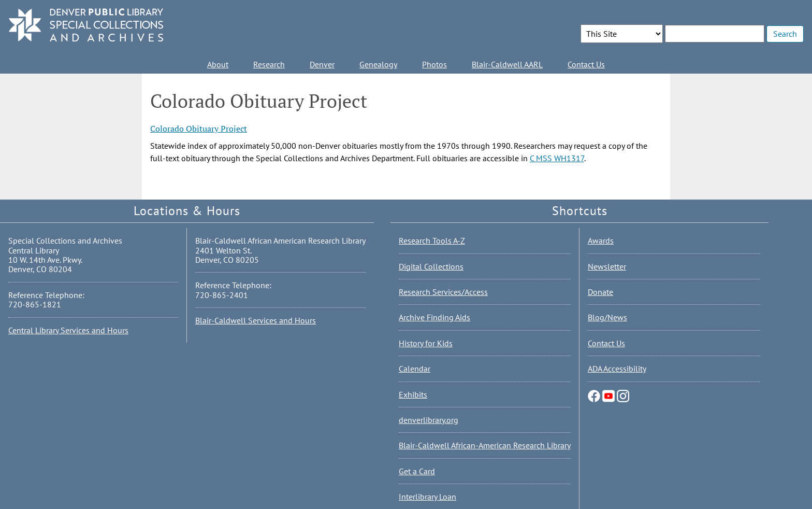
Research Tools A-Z (432, 241)
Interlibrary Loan (427, 497)
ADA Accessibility (617, 369)
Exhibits (413, 394)
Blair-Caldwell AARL (507, 64)
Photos (434, 64)
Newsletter (607, 266)
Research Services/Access (443, 292)
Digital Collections (431, 266)
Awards (601, 241)
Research (269, 64)
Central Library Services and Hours (68, 330)
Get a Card (417, 471)
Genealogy (378, 64)
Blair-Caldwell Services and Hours (256, 320)
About (218, 64)
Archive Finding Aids (434, 317)
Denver (322, 64)
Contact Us (586, 64)
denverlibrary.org (429, 420)
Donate (600, 292)
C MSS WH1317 (557, 158)
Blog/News (607, 317)
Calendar (415, 369)
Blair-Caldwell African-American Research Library (485, 445)
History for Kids (426, 343)
